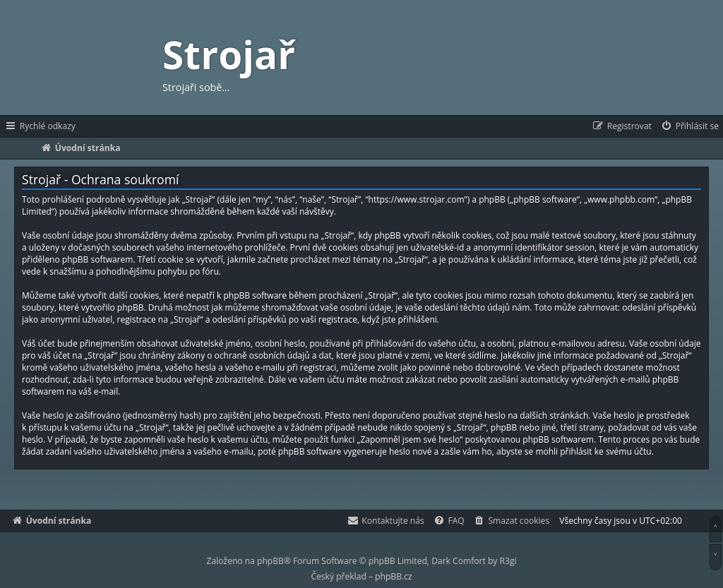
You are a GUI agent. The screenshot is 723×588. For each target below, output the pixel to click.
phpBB (270, 561)
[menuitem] (689, 126)
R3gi (508, 561)
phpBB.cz (393, 576)
